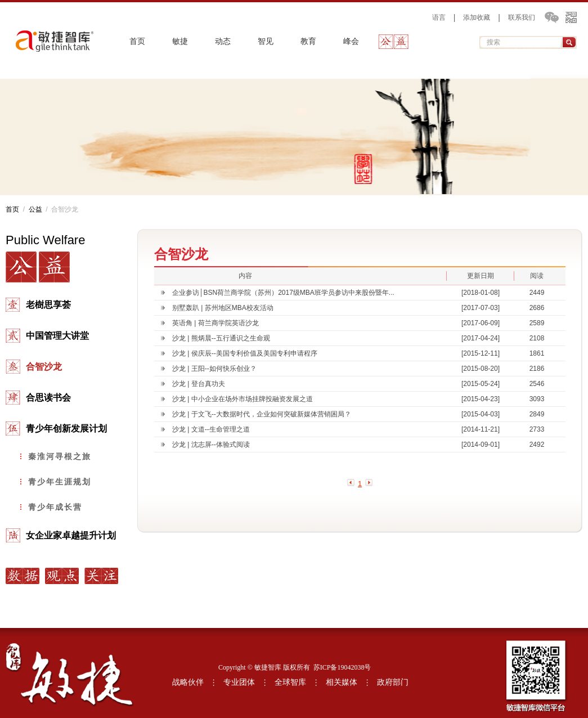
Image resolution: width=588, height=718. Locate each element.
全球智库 (290, 682)
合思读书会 (48, 398)
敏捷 (180, 41)
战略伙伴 (188, 682)
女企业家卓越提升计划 (71, 535)
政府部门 (393, 682)
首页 (137, 41)
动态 (223, 41)
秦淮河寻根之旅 (60, 456)
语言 (439, 17)
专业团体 (239, 682)
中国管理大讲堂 (57, 336)
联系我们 (522, 17)
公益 (394, 42)
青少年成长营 (55, 507)
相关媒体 (342, 682)
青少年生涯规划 (60, 482)
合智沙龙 (44, 367)
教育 (308, 41)
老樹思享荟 (48, 305)
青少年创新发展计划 (66, 428)
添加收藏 (477, 17)
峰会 (351, 41)
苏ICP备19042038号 (342, 667)
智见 (266, 41)
